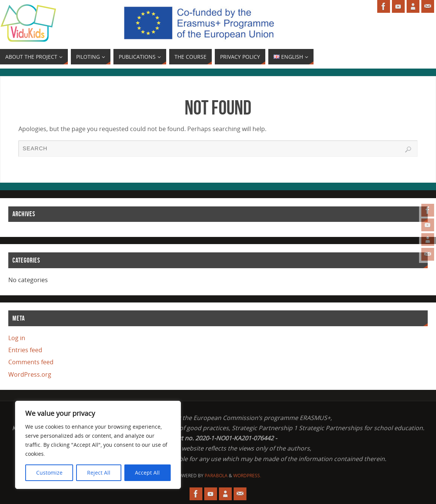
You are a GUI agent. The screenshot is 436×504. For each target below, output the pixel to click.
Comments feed (31, 362)
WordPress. (247, 476)
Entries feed (25, 350)
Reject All (99, 473)
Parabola (216, 476)
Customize (49, 473)
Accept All (147, 473)
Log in (17, 338)
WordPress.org (30, 374)
